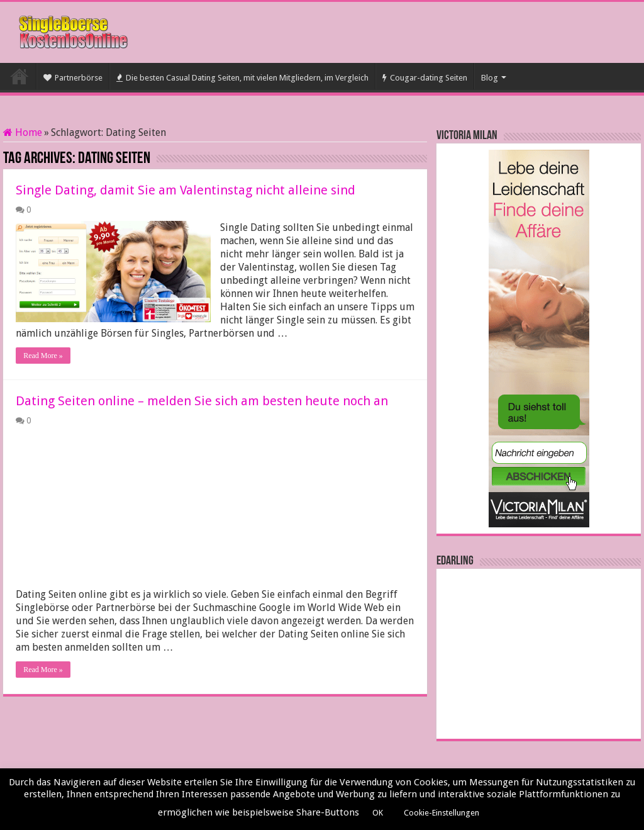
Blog (490, 78)
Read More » (43, 356)
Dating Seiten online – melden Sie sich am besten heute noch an (202, 401)
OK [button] (378, 813)
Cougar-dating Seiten (425, 78)
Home (23, 132)
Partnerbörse (73, 78)
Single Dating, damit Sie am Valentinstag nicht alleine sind (186, 190)
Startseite (19, 76)
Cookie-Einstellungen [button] (441, 813)
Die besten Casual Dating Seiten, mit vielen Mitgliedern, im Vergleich (242, 78)
